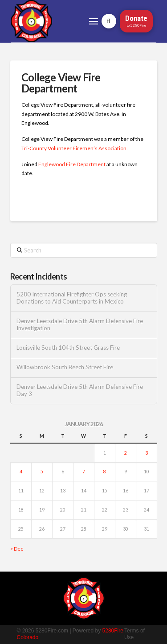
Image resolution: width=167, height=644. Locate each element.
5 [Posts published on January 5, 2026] (42, 472)
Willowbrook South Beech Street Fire (65, 367)
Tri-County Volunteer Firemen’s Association (74, 148)
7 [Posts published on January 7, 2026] (84, 472)
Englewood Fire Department (72, 164)
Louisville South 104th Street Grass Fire (68, 348)
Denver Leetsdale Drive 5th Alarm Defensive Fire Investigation (80, 325)
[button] (94, 21)
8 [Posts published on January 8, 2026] (105, 472)
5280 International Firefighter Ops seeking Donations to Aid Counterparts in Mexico (72, 298)
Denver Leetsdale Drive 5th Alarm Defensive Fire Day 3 (80, 390)
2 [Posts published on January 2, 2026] (126, 453)
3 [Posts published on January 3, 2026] (147, 453)
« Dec (17, 549)
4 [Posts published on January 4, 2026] (21, 472)
